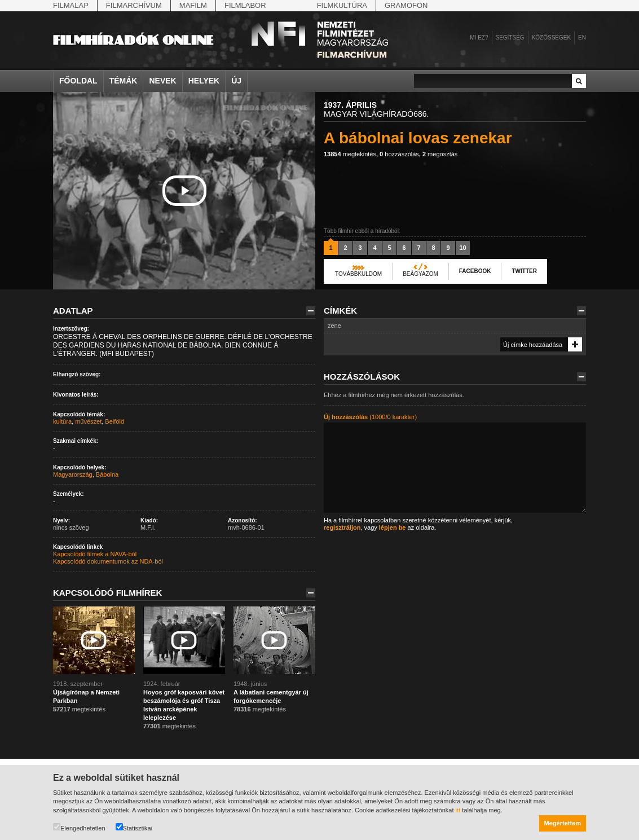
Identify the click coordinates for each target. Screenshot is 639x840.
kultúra (62, 421)
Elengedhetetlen (79, 827)
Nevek (162, 81)
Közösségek (551, 38)
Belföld (114, 421)
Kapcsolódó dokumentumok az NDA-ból (108, 561)
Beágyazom (420, 274)
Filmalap (71, 5)
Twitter (524, 271)
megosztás (440, 154)
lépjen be (393, 527)
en (582, 38)
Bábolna (107, 474)
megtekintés (350, 154)
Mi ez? (479, 38)
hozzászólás (399, 154)
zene (334, 326)
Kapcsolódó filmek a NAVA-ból (95, 554)
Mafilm (193, 5)
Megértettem (563, 823)
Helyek (204, 81)
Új (236, 81)
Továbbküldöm (358, 274)
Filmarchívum (134, 5)
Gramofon (406, 5)
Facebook (475, 271)
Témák (124, 81)
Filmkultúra (342, 5)
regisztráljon (342, 527)
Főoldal (78, 81)
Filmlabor (245, 5)
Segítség (510, 38)
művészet (88, 421)
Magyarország (73, 474)
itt (458, 810)
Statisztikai (134, 827)
